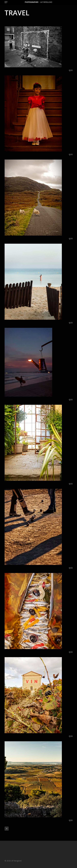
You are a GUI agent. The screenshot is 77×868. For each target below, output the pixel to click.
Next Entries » (7, 829)
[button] (6, 2)
